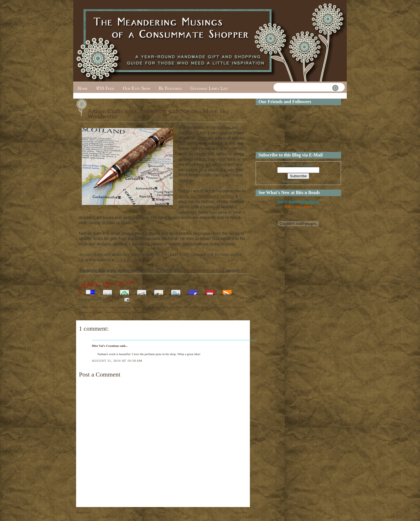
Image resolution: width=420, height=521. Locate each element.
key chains (154, 307)
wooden (125, 312)
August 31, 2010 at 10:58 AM (117, 361)
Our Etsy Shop (136, 88)
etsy (100, 307)
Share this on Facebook (193, 291)
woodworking (141, 312)
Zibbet (308, 207)
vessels (83, 312)
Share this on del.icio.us (90, 291)
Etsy (298, 207)
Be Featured (170, 88)
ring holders (191, 307)
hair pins (110, 307)
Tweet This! (176, 291)
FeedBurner (307, 181)
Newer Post (83, 512)
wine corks (96, 312)
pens (166, 307)
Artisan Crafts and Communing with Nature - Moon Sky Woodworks (158, 114)
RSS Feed (105, 88)
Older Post (240, 512)
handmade (140, 307)
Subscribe (227, 291)
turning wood (236, 307)
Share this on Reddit (142, 291)
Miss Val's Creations (105, 346)
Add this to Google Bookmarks (159, 291)
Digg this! (107, 291)
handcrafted (124, 307)
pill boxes (176, 307)
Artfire (289, 207)
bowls (93, 307)
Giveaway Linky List (209, 88)
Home (83, 88)
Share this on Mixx (210, 291)
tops (224, 307)
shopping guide (210, 307)
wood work (112, 312)
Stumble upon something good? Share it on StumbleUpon (125, 291)
